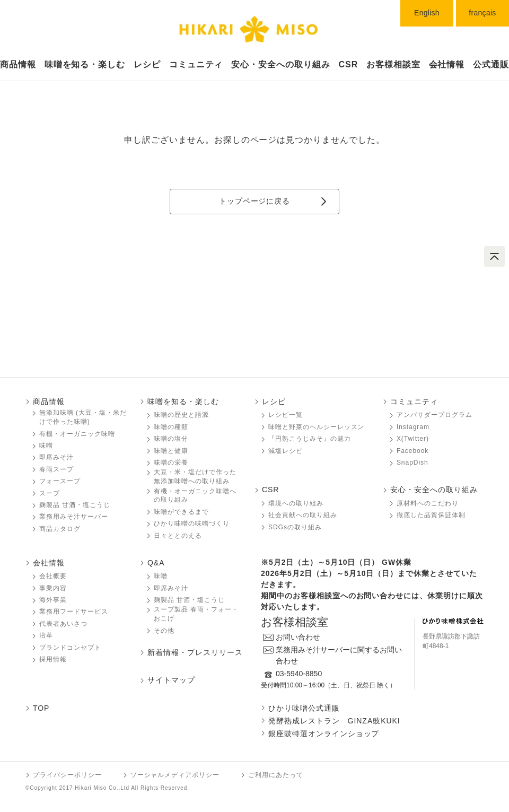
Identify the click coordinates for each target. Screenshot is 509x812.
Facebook (413, 451)
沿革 (46, 635)
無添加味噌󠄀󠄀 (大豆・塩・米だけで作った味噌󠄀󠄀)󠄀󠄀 (83, 417)
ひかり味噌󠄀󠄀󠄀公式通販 (304, 708)
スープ (50, 493)
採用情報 (53, 659)
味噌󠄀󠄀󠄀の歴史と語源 (181, 415)
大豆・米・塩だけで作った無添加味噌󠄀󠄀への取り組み (195, 477)
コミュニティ (196, 64)
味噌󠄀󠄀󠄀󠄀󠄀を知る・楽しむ (85, 64)
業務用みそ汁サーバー (74, 517)
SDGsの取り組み (295, 527)
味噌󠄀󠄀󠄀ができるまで (181, 512)
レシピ (147, 64)
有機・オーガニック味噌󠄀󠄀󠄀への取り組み (195, 496)
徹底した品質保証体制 (431, 515)
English (427, 13)
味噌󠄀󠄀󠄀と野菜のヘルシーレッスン (316, 427)
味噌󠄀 (161, 576)
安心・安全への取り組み (281, 64)
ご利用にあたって (276, 775)
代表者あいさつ (63, 624)
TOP (41, 708)
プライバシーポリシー (67, 775)
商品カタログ (60, 529)
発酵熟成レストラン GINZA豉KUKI (334, 721)
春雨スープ (56, 469)
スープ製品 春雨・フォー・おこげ (196, 614)
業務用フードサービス (74, 612)
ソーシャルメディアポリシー (175, 775)
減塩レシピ (286, 451)
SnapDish (413, 462)
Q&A (156, 563)
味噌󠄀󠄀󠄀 (46, 446)
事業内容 (53, 588)
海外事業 (53, 600)
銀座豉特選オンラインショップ (324, 734)
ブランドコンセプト (70, 648)
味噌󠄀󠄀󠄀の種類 (171, 427)
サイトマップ (171, 680)
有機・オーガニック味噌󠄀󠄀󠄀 (77, 434)
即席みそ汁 (56, 457)
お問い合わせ (298, 637)
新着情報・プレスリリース (195, 652)
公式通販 (491, 64)
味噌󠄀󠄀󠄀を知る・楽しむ (183, 401)
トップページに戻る (254, 201)
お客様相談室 (393, 64)
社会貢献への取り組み (303, 515)
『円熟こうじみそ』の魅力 (310, 439)
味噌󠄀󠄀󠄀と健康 (171, 451)
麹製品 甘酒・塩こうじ (75, 505)
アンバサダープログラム (435, 415)
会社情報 (447, 64)
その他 (164, 631)
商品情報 (18, 64)
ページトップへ (494, 256)
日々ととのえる (178, 536)
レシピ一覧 (286, 415)
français (482, 13)
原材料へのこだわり (428, 503)
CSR (349, 64)
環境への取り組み (296, 503)
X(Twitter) (413, 439)
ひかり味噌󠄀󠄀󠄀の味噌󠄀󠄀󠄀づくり (192, 523)
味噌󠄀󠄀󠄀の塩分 (171, 439)
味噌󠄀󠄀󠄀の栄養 (171, 462)
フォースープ (60, 481)
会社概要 (53, 576)
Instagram (413, 427)
